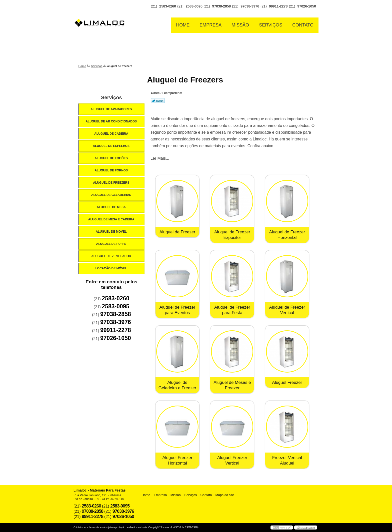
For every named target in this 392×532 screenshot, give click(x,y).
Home (183, 25)
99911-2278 (278, 6)
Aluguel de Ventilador (111, 256)
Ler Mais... (160, 158)
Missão (240, 25)
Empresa (210, 25)
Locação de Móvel (111, 268)
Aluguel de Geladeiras (112, 195)
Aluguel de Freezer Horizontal (287, 235)
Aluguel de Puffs (111, 244)
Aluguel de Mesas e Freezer (232, 385)
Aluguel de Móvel (112, 232)
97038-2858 (222, 6)
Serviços (271, 25)
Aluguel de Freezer (177, 232)
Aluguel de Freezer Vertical (287, 310)
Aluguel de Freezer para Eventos (177, 310)
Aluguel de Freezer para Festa (232, 310)
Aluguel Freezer (287, 382)
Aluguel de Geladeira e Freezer (177, 385)
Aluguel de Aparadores (111, 109)
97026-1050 (307, 6)
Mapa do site (225, 495)
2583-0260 (168, 6)
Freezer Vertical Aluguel (287, 460)
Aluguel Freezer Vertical (232, 460)
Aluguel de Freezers (111, 183)
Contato (303, 25)
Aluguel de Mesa (112, 207)
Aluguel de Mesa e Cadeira (112, 219)
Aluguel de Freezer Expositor (232, 235)
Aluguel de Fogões (111, 158)
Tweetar (158, 101)
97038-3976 (250, 6)
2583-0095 (194, 6)
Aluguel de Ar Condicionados (111, 121)
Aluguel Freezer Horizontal (177, 460)
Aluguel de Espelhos (111, 146)
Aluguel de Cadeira (112, 134)
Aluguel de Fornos (111, 170)
